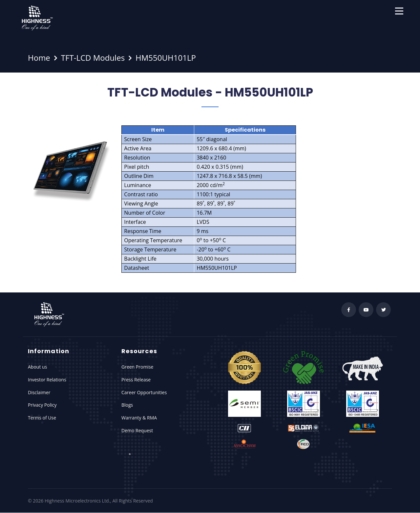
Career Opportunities (144, 392)
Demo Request (137, 430)
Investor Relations (47, 380)
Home (39, 58)
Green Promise (137, 367)
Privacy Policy (42, 405)
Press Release (136, 380)
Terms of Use (42, 418)
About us (37, 367)
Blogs (127, 405)
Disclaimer (39, 392)
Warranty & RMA (139, 418)
